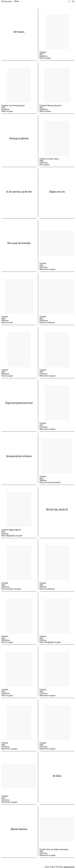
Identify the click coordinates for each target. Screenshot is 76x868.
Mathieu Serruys (69, 867)
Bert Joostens (7, 1)
